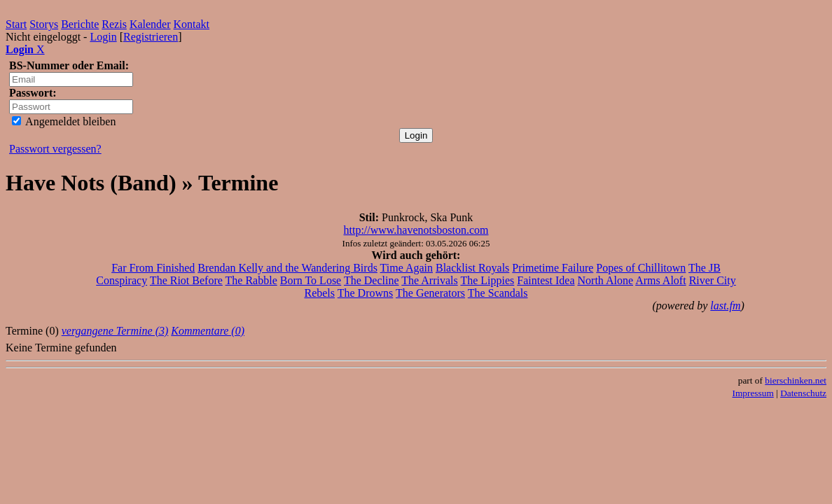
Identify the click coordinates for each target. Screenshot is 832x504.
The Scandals (498, 293)
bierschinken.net (796, 380)
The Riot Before (186, 280)
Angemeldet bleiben (64, 121)
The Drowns (366, 293)
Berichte (80, 24)
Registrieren (151, 37)
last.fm (725, 306)
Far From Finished (153, 268)
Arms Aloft (660, 280)
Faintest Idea (546, 280)
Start (16, 24)
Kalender (150, 24)
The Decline (372, 280)
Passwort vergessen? (55, 149)
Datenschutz (803, 393)
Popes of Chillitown (641, 268)
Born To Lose (311, 280)
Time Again (407, 268)
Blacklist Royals (472, 268)
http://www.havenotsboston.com (416, 230)
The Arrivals (429, 280)
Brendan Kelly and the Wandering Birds (287, 268)
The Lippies (487, 280)
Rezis (114, 24)
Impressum (753, 393)
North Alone (606, 280)
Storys (44, 24)
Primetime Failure (553, 268)
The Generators (430, 293)
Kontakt (192, 24)
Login (103, 37)
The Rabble (251, 280)
